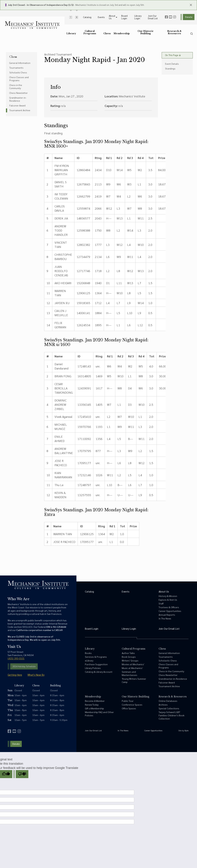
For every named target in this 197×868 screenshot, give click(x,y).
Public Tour (128, 701)
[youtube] (171, 17)
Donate (189, 17)
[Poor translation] (22, 774)
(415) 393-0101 (16, 658)
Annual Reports (167, 615)
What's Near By (36, 675)
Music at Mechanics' (132, 668)
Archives (163, 705)
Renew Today (92, 705)
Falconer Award (17, 105)
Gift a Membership (94, 708)
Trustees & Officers (169, 607)
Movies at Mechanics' (133, 664)
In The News (165, 618)
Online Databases (168, 701)
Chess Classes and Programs (19, 79)
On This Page (173, 55)
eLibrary (89, 660)
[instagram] (175, 17)
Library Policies (93, 668)
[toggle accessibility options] (77, 17)
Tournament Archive (20, 110)
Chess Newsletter (19, 93)
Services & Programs (96, 657)
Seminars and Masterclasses (129, 673)
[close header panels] (191, 5)
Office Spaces (129, 708)
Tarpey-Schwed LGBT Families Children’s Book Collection (172, 715)
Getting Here (15, 675)
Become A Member (95, 701)
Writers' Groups (130, 660)
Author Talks (128, 653)
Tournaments (16, 68)
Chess (13, 57)
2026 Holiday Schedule (24, 666)
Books (88, 653)
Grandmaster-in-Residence (18, 99)
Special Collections (169, 708)
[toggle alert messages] (71, 17)
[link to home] (32, 25)
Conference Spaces (132, 705)
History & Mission (168, 596)
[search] (192, 34)
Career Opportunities (170, 611)
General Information (20, 63)
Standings (170, 68)
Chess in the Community (16, 86)
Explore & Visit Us (168, 600)
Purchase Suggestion (96, 664)
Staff (161, 603)
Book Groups (129, 657)
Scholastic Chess (18, 72)
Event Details (172, 64)
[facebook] (166, 17)
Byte (187, 730)
